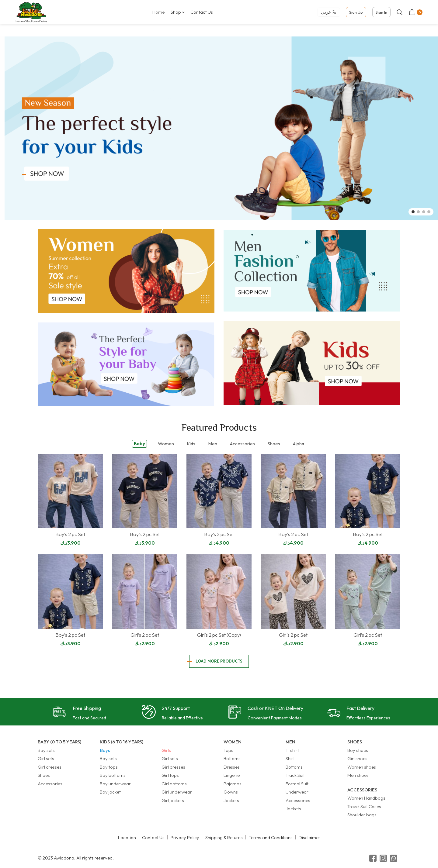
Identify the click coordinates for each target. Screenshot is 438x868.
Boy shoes (358, 750)
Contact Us (153, 837)
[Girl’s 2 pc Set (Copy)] (219, 592)
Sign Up (356, 12)
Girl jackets (173, 800)
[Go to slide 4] (429, 212)
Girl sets (46, 758)
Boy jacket (110, 792)
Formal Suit (297, 784)
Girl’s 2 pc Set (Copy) (219, 635)
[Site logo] (31, 12)
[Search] (400, 12)
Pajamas (233, 784)
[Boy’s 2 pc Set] (70, 491)
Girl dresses (50, 767)
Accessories (50, 784)
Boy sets (46, 750)
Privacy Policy (185, 837)
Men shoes (358, 775)
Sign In (381, 12)
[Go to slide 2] (418, 212)
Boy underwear (115, 784)
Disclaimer (309, 837)
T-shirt (292, 750)
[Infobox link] (80, 713)
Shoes (44, 775)
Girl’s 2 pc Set (145, 635)
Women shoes (362, 767)
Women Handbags (366, 798)
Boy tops (109, 767)
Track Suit (295, 775)
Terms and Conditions (271, 837)
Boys (105, 750)
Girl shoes (357, 758)
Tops (228, 750)
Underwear (297, 792)
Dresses (232, 767)
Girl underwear (177, 792)
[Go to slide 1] (413, 212)
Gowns (231, 792)
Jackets (231, 800)
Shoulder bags (362, 815)
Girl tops (170, 775)
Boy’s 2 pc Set (70, 534)
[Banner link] (126, 271)
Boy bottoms (113, 775)
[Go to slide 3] (424, 212)
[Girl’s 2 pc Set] (144, 592)
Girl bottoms (174, 784)
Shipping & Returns (224, 837)
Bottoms (232, 758)
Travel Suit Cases (364, 806)
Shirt (290, 758)
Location (127, 837)
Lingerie (232, 775)
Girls (166, 750)
